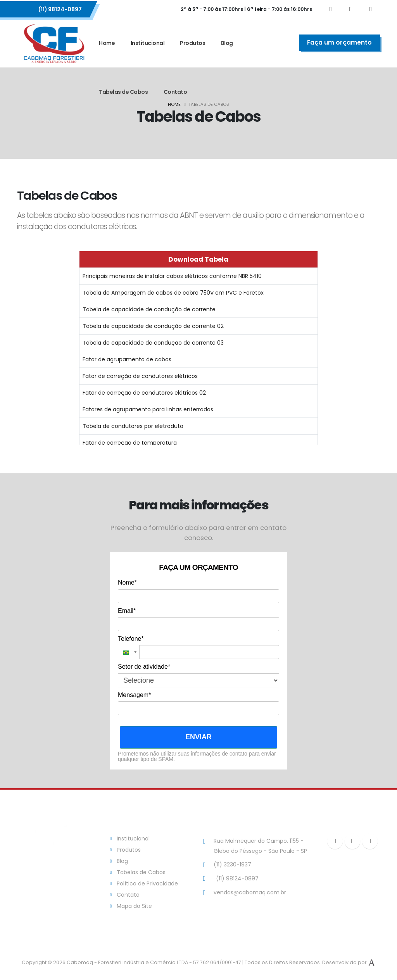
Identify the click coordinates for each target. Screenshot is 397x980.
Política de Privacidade (147, 883)
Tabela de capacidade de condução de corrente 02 (153, 326)
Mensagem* (134, 695)
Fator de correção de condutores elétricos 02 (144, 393)
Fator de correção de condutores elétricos (140, 376)
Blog (227, 43)
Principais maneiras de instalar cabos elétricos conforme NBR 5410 (172, 276)
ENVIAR (198, 737)
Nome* (127, 582)
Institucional (148, 43)
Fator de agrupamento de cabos (127, 359)
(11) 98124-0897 (60, 9)
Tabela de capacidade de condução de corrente (149, 309)
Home (107, 43)
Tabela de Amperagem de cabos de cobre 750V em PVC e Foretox (173, 293)
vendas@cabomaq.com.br (250, 892)
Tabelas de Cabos (123, 92)
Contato (175, 92)
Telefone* (131, 639)
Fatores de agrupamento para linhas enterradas (148, 409)
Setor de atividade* (144, 667)
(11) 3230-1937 (232, 864)
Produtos (192, 43)
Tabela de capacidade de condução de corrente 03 (153, 343)
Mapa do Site (134, 906)
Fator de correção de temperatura (130, 443)
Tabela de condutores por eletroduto (133, 426)
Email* (127, 611)
